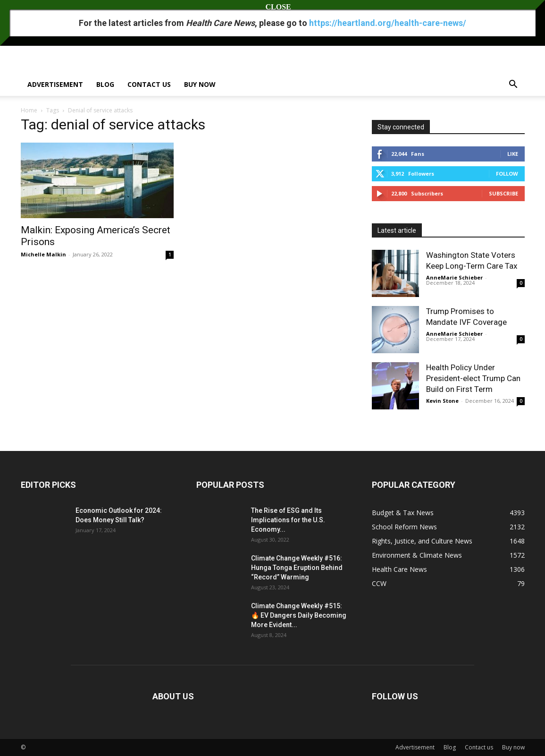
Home (29, 110)
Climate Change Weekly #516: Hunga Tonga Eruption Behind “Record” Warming (297, 568)
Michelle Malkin (43, 254)
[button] (513, 85)
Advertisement (55, 84)
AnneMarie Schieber (454, 277)
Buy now (200, 84)
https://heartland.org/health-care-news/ (388, 23)
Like (513, 154)
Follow (507, 174)
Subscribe (503, 193)
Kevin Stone (442, 401)
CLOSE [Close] (273, 7)
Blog (105, 84)
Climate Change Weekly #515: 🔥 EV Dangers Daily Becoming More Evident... (299, 615)
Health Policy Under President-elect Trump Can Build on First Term (473, 378)
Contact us (149, 84)
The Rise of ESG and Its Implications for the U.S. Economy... (288, 520)
